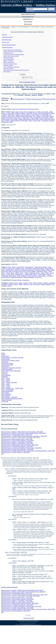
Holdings (14, 27)
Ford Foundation (31, 271)
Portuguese (37, 284)
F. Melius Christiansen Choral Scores (11, 67)
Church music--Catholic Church (15, 269)
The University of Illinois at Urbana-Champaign (32, 625)
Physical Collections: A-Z (28, 17)
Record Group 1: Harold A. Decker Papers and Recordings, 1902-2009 (22, 432)
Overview (5, 35)
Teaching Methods (28, 277)
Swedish (4, 286)
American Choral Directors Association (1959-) (25, 109)
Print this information (49, 99)
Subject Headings (28, 22)
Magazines (40, 271)
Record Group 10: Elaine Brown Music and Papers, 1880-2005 (20, 445)
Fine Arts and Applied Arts (24, 27)
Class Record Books (38, 269)
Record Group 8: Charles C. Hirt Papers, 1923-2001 (17, 442)
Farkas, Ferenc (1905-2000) (41, 113)
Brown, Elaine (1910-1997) (19, 112)
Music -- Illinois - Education (28, 273)
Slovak (35, 283)
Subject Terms (6, 42)
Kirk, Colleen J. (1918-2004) (41, 116)
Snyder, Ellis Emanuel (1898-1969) (28, 119)
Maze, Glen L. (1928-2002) (22, 118)
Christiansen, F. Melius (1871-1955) (38, 112)
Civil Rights (28, 269)
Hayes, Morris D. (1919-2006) (40, 115)
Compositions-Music (7, 365)
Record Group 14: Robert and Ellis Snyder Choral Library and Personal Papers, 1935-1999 (28, 451)
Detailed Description (7, 47)
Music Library (13, 276)
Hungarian (52, 283)
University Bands (35, 27)
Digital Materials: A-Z (28, 19)
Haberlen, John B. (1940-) (23, 115)
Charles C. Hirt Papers (8, 61)
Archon (27, 624)
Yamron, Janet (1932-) (35, 121)
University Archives (5, 27)
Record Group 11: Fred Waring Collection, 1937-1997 (17, 446)
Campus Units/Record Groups (28, 14)
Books (9, 267)
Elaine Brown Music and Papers (10, 64)
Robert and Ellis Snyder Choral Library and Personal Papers (16, 70)
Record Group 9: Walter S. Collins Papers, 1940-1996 (17, 443)
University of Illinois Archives (16, 5)
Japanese (26, 284)
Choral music (20, 267)
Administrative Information (9, 45)
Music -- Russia (6, 274)
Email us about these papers (27, 82)
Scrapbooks (26, 280)
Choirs (14, 267)
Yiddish (20, 284)
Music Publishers (22, 276)
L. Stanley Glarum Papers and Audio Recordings (14, 54)
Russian (40, 283)
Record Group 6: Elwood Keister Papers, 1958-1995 (17, 439)
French (16, 283)
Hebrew (15, 284)
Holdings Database (46, 5)
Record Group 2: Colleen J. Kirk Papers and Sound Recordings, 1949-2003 (23, 433)
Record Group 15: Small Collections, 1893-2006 (16, 452)
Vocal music (38, 277)
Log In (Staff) (28, 615)
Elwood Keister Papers (8, 58)
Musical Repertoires (7, 391)
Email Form (31, 619)
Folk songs (23, 271)
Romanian (4, 284)
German (25, 283)
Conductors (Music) (40, 270)
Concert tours (9, 270)
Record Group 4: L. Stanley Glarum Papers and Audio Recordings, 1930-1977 (24, 436)
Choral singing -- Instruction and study (36, 267)
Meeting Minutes (17, 280)
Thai (53, 284)
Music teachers (32, 276)
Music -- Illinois (15, 273)
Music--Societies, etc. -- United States (22, 274)
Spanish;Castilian (46, 284)
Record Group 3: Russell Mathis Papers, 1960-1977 (17, 435)
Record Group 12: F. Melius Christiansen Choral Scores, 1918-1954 (21, 448)
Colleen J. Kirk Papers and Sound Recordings (13, 51)
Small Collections (7, 72)
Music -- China (5, 273)
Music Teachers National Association (12, 277)
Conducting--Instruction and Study (24, 270)
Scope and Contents (7, 37)
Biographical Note (7, 40)
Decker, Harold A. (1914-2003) (24, 113)
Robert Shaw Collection (8, 68)
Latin (31, 284)
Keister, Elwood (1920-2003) (24, 116)
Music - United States (40, 274)
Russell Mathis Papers (8, 53)
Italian (21, 283)
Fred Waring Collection (8, 65)
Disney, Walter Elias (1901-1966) (11, 371)
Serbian (10, 284)
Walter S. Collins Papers (9, 62)
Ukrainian (46, 283)
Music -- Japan (40, 273)
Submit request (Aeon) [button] (18, 99)
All (2, 454)
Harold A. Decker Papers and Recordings (12, 50)
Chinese (9, 286)
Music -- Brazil (48, 271)
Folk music (15, 271)
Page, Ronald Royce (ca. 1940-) (39, 118)
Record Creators (28, 24)
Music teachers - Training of (45, 276)
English (11, 283)
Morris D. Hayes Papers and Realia (11, 56)
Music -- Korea (50, 273)
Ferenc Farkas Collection (9, 59)
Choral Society (6, 359)
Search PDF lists (30, 11)
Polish (30, 283)
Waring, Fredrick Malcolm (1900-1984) (16, 121)
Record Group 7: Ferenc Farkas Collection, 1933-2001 (17, 441)
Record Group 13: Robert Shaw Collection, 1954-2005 (17, 449)
